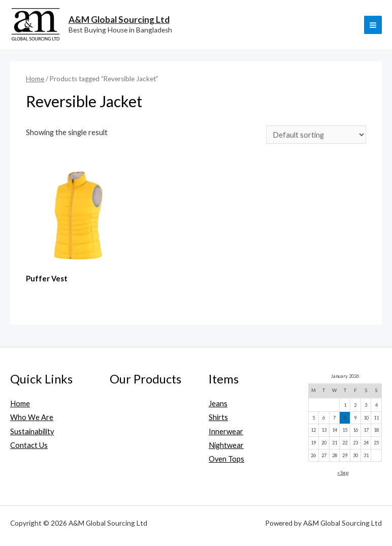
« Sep (343, 473)
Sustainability (32, 431)
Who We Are (32, 417)
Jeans (218, 404)
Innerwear (226, 431)
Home (35, 79)
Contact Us (29, 445)
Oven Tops (226, 459)
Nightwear (226, 445)
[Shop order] (316, 135)
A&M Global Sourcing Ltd (119, 20)
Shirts (218, 417)
